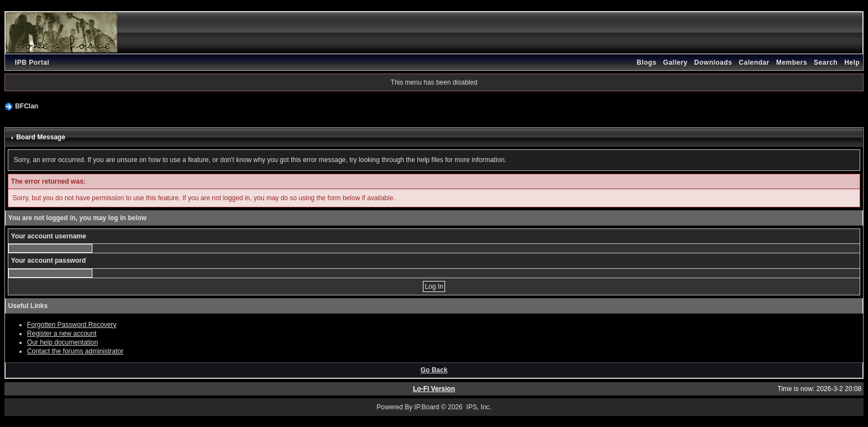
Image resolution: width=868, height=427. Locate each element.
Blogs (647, 63)
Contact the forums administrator (75, 351)
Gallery (675, 63)
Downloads (713, 63)
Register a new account (62, 334)
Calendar (754, 63)
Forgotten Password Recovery (72, 325)
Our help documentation (63, 342)
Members (792, 63)
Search (826, 63)
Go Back (434, 370)
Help (852, 63)
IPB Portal (32, 63)
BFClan (27, 106)
